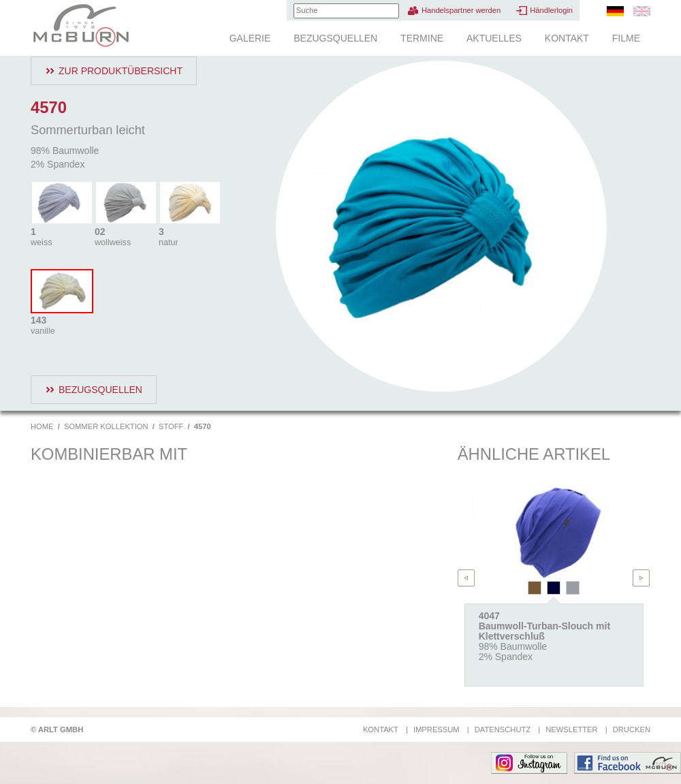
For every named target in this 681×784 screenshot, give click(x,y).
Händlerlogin (551, 10)
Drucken (632, 730)
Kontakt (567, 38)
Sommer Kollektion (106, 426)
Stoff (171, 426)
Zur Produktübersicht (121, 71)
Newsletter (571, 730)
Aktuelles (494, 38)
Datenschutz (503, 730)
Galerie (250, 38)
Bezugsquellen (335, 38)
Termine (422, 38)
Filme (626, 38)
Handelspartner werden (461, 10)
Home (42, 426)
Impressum (437, 730)
